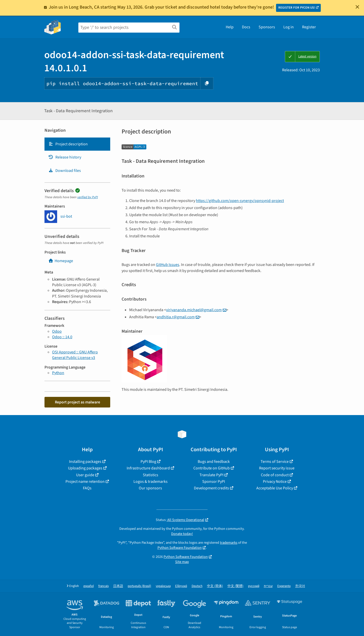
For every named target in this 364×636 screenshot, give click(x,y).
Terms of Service (275, 462)
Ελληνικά (181, 586)
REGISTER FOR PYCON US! (297, 8)
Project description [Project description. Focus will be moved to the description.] (68, 144)
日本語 (118, 586)
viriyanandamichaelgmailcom (194, 310)
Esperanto (284, 586)
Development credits (211, 488)
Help (230, 27)
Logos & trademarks (151, 482)
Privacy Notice (275, 482)
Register (309, 27)
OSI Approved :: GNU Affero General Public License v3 (75, 355)
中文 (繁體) (235, 586)
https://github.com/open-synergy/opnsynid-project (240, 201)
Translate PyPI (211, 475)
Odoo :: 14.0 (62, 337)
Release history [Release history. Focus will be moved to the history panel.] (65, 157)
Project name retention (85, 482)
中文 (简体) (215, 586)
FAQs (87, 488)
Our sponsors (150, 488)
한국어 (300, 586)
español (89, 586)
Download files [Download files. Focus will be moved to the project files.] (65, 171)
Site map (182, 562)
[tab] (77, 144)
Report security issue (277, 468)
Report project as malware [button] (77, 402)
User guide (85, 475)
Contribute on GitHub (212, 468)
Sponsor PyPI (214, 482)
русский (254, 586)
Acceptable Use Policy (275, 488)
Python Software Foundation (180, 548)
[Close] (357, 7)
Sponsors (267, 27)
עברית (268, 586)
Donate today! (182, 534)
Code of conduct (275, 475)
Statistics (151, 475)
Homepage (61, 261)
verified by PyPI (88, 197)
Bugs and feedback (214, 462)
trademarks (229, 543)
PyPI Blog (148, 462)
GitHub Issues (168, 265)
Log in (289, 27)
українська (163, 586)
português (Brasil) (139, 586)
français (104, 586)
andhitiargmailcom (176, 317)
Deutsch (197, 586)
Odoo (57, 331)
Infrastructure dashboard (148, 468)
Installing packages (85, 462)
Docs (246, 27)
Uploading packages (85, 468)
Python (58, 373)
